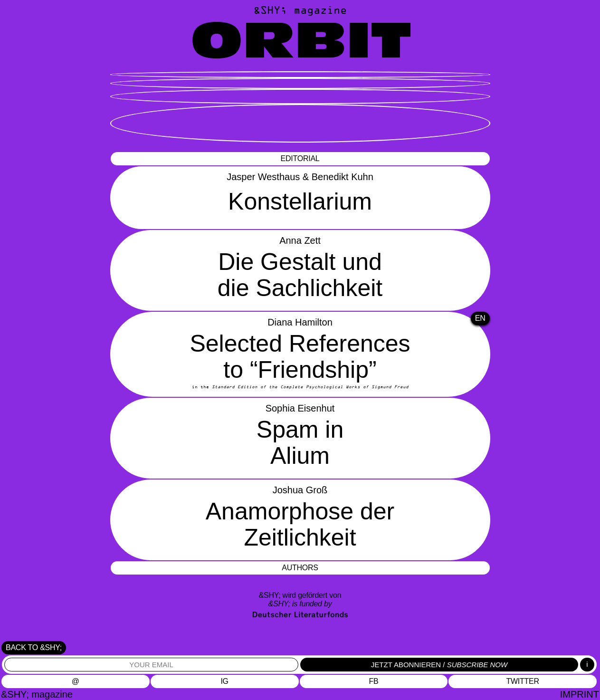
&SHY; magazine (300, 11)
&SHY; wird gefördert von (300, 599)
